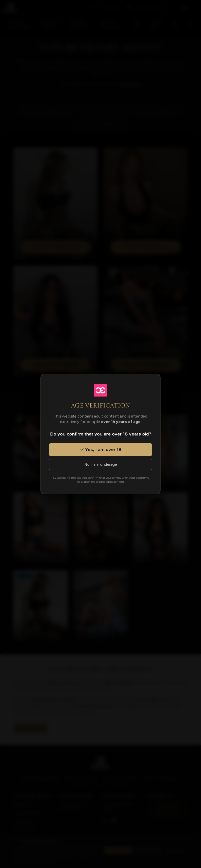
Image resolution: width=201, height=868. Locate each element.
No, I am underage (101, 464)
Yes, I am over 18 (101, 449)
